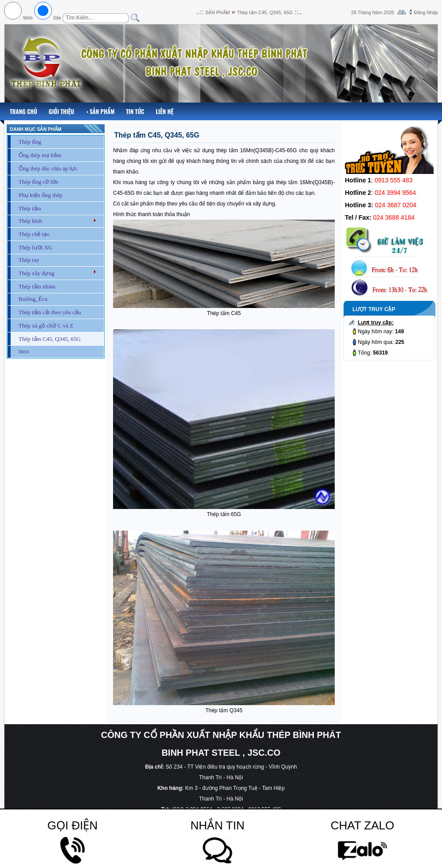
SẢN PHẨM (217, 12)
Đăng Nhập (426, 12)
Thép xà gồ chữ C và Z (46, 325)
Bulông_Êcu (33, 299)
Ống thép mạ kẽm (40, 155)
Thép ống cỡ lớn (38, 182)
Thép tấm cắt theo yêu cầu (50, 312)
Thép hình (30, 221)
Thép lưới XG (35, 247)
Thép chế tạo (34, 234)
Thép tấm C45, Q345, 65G (265, 12)
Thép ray (29, 260)
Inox (24, 351)
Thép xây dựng (36, 273)
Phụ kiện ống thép (40, 195)
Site (57, 18)
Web (28, 18)
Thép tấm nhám (37, 286)
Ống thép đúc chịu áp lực (48, 168)
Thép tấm (30, 208)
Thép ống (30, 142)
